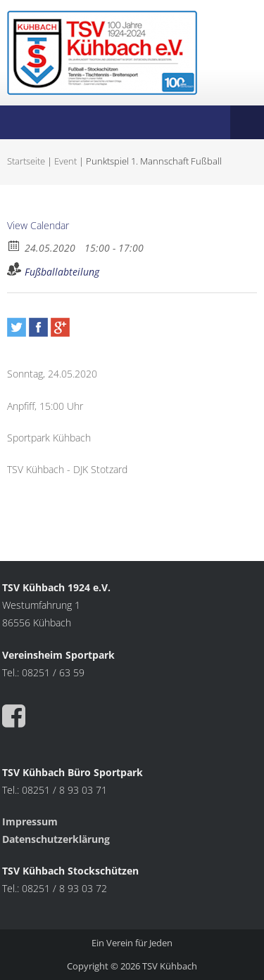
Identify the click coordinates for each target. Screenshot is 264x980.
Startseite (26, 161)
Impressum (31, 821)
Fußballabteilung (62, 272)
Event (65, 161)
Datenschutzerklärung (56, 839)
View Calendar (38, 225)
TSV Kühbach (170, 966)
